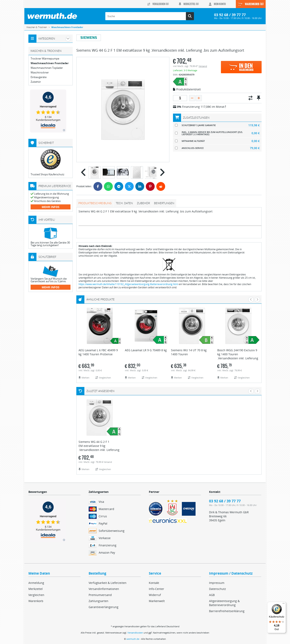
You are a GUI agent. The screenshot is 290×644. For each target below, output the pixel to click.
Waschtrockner (40, 73)
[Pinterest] (150, 186)
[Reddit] (161, 186)
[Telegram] (119, 186)
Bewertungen (164, 203)
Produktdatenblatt (187, 90)
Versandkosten (135, 633)
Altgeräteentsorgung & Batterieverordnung (224, 603)
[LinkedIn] (140, 186)
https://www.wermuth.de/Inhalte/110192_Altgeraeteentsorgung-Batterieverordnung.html (128, 284)
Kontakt (154, 583)
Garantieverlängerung (104, 607)
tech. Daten (124, 203)
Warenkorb (36, 601)
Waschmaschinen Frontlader (50, 63)
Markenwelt (157, 601)
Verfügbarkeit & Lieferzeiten (108, 583)
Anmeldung (36, 583)
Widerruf (155, 595)
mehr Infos (51, 207)
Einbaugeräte (39, 77)
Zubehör (143, 203)
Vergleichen (36, 595)
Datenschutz (217, 589)
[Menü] (284, 604)
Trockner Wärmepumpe (45, 59)
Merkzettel (36, 589)
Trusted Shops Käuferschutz (47, 174)
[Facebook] (98, 186)
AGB (212, 595)
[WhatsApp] (108, 186)
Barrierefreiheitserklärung (227, 611)
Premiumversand (100, 595)
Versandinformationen (104, 589)
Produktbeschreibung (95, 203)
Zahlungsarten (98, 601)
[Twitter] (129, 186)
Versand (203, 66)
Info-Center (156, 589)
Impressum (217, 583)
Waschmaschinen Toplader (47, 68)
